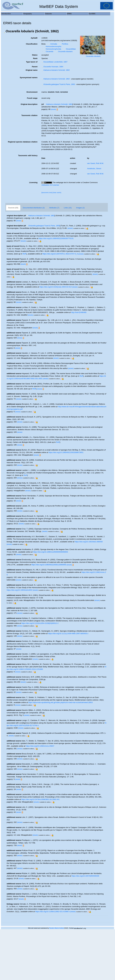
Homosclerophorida (52, 49)
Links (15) (68, 208)
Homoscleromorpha (53, 46)
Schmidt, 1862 (56, 70)
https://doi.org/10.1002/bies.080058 (89, 542)
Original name (31, 70)
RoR (24, 254)
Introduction (6, 14)
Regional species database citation (23, 142)
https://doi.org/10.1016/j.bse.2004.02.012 (56, 287)
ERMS (69, 14)
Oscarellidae (70, 49)
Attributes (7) (54, 208)
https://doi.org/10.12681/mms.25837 (40, 746)
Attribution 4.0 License (50, 185)
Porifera (64, 44)
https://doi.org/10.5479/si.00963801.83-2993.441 (40, 799)
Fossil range (32, 98)
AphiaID (34, 38)
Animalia (53, 44)
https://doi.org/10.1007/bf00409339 (85, 876)
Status (35, 55)
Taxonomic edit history (28, 155)
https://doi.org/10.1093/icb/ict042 (19, 590)
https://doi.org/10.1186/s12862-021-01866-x (53, 912)
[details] (53, 109)
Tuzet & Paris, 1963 (58, 84)
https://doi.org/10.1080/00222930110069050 (49, 565)
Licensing (33, 182)
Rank (35, 58)
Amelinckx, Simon (94, 169)
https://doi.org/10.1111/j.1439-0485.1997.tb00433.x (68, 633)
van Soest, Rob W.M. (95, 163)
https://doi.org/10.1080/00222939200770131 (56, 238)
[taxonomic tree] (47, 192)
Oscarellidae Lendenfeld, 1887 (54, 62)
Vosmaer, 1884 (52, 67)
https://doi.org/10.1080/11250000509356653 (50, 552)
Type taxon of (32, 62)
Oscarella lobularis (93, 56)
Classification (32, 44)
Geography (27, 14)
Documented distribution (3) (34, 208)
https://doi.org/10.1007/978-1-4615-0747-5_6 (60, 254)
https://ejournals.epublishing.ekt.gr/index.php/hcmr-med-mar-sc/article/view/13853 (60, 702)
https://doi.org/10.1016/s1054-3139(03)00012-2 (40, 623)
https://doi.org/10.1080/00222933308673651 (66, 452)
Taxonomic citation (29, 115)
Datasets (48, 14)
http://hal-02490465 (79, 312)
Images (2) (80, 208)
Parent (35, 67)
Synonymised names (29, 78)
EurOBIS (92, 14)
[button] (4, 31)
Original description (29, 104)
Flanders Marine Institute (57, 928)
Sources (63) (13, 208)
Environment (32, 92)
